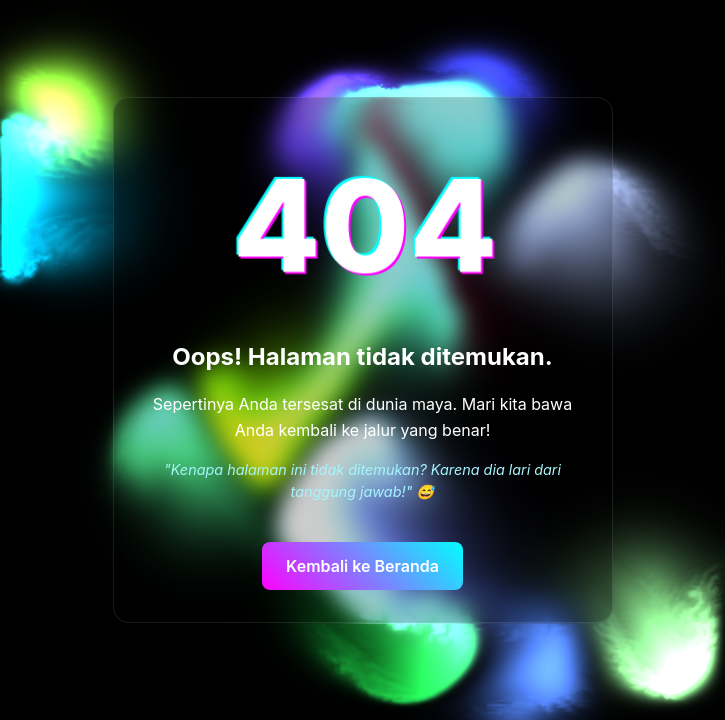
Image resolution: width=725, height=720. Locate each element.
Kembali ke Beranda (362, 566)
